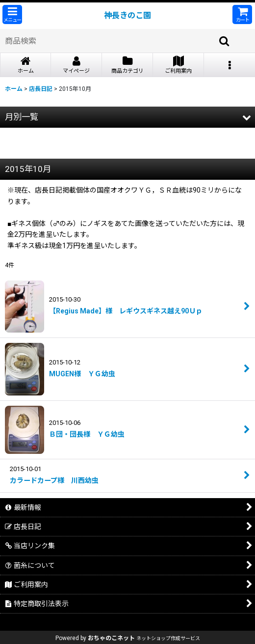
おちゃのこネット (111, 638)
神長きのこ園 (127, 15)
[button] (12, 14)
